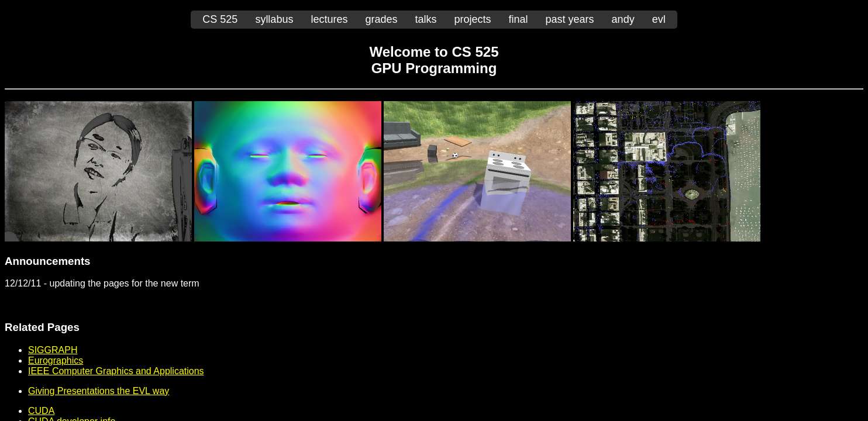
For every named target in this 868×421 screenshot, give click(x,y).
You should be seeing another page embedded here (434, 230)
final (519, 19)
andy (623, 19)
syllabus (274, 19)
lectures (329, 19)
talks (426, 19)
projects (473, 19)
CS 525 (220, 19)
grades (381, 19)
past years (570, 19)
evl (659, 19)
